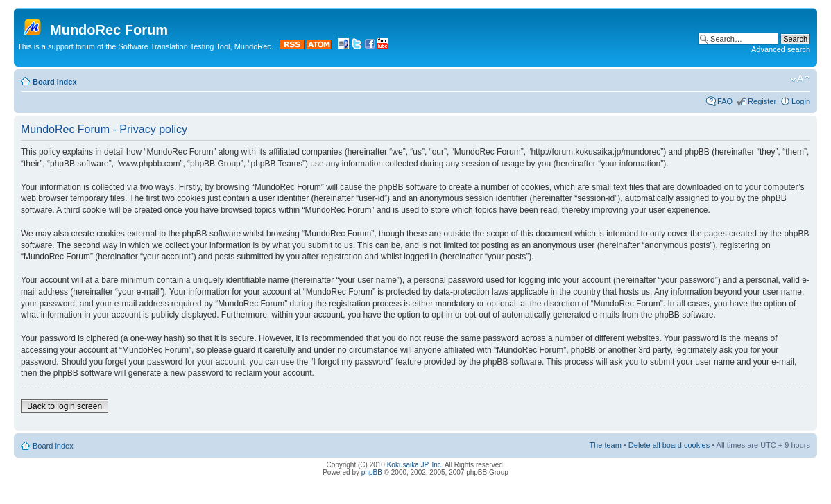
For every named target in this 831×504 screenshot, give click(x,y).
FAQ (725, 101)
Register (762, 101)
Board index (55, 82)
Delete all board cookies (669, 445)
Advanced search (781, 49)
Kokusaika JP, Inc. (415, 465)
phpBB (372, 472)
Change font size (800, 79)
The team (605, 445)
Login (801, 101)
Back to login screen (65, 406)
